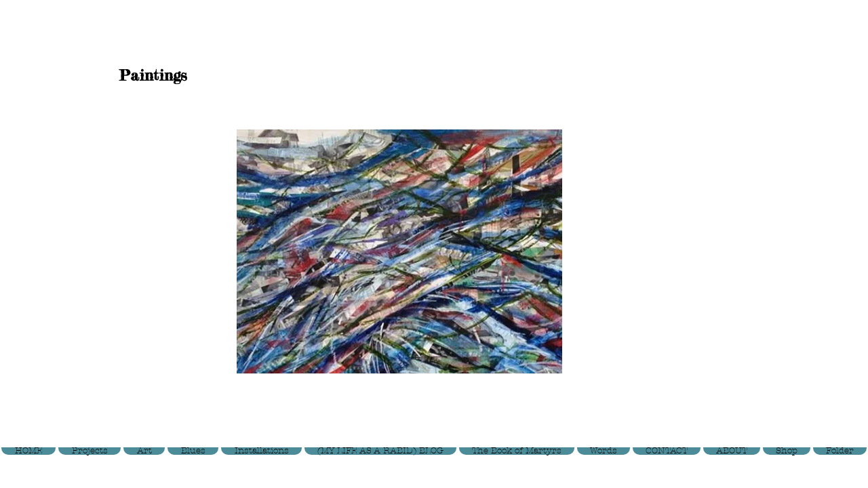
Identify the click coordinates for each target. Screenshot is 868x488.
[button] (399, 251)
